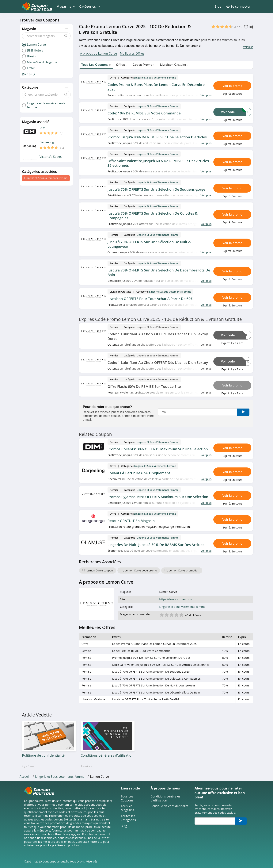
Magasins (65, 6)
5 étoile (181, 615)
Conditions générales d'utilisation (166, 798)
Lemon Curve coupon (100, 570)
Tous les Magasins (127, 808)
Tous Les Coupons (127, 798)
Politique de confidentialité (170, 806)
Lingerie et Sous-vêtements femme (46, 178)
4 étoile (176, 615)
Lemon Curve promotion (184, 570)
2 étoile (166, 615)
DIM (42, 128)
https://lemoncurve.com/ (176, 599)
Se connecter (239, 6)
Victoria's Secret (51, 157)
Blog (218, 6)
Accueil (25, 777)
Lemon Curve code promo (141, 570)
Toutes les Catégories (128, 818)
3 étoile (171, 615)
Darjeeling (47, 142)
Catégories (89, 6)
